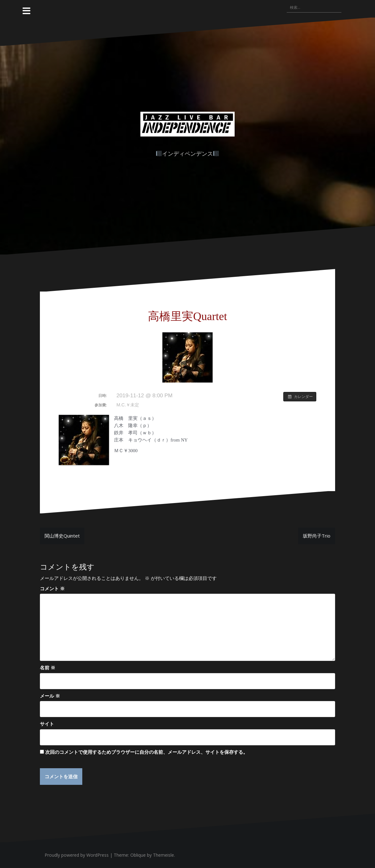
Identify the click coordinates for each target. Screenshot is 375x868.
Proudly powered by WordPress (77, 855)
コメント (52, 588)
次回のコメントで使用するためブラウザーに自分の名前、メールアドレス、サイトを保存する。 (147, 752)
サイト (47, 724)
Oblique (138, 855)
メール (50, 696)
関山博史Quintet (62, 536)
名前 (48, 667)
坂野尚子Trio (317, 536)
